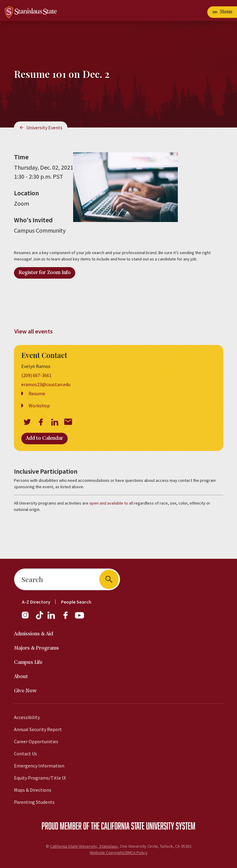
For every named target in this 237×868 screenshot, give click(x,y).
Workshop (39, 406)
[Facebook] (68, 618)
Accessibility (27, 717)
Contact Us (25, 754)
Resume (37, 393)
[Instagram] (28, 618)
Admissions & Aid (34, 634)
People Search (76, 602)
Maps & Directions (33, 790)
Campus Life (28, 663)
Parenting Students (34, 802)
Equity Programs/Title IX (40, 778)
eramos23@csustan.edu (46, 384)
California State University (138, 826)
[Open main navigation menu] (222, 12)
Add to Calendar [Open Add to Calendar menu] (44, 438)
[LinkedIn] (52, 618)
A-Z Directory (36, 602)
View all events (34, 331)
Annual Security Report (38, 729)
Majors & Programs (36, 648)
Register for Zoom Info (45, 273)
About (21, 677)
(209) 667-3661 (36, 375)
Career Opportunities (36, 741)
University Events (44, 128)
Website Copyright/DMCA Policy (119, 853)
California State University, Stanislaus (84, 846)
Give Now (25, 691)
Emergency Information (39, 766)
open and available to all (111, 503)
